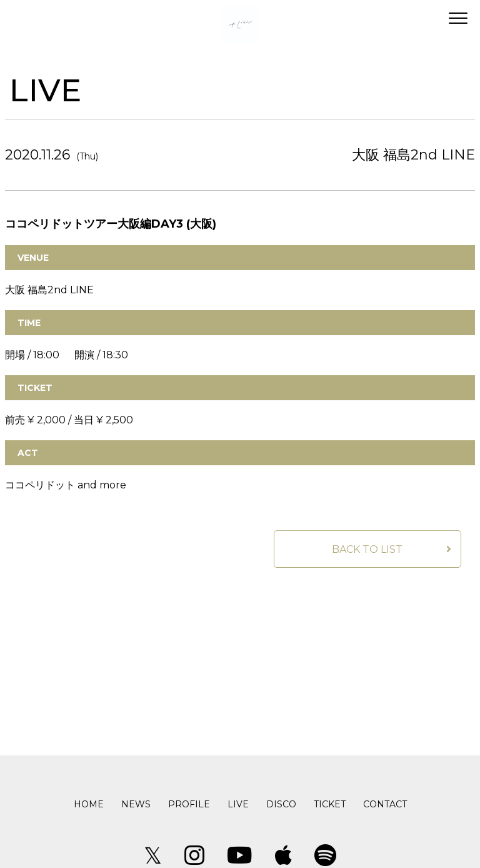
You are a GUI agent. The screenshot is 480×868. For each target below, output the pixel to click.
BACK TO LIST (367, 549)
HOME (89, 804)
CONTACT (385, 804)
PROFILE (189, 804)
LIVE (238, 804)
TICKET (330, 804)
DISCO (281, 804)
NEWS (136, 804)
